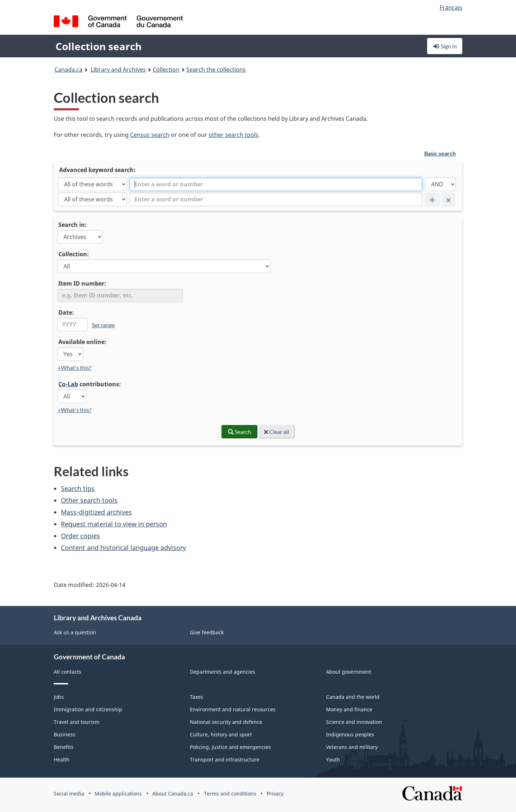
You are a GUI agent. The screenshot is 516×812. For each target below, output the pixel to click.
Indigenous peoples (350, 734)
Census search (150, 135)
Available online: (82, 342)
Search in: (73, 225)
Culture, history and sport (221, 734)
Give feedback (207, 632)
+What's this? (75, 367)
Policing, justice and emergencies (230, 747)
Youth (333, 760)
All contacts (68, 672)
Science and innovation (354, 722)
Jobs (59, 697)
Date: (66, 312)
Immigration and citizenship (88, 709)
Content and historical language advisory (123, 548)
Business (64, 734)
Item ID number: (82, 283)
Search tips (78, 488)
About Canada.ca (173, 794)
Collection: (74, 254)
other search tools (233, 135)
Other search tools (89, 500)
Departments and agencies (223, 672)
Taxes (197, 697)
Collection (166, 70)
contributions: (90, 384)
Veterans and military (352, 747)
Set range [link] (103, 325)
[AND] (440, 184)
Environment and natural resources (233, 709)
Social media (69, 794)
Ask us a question (75, 632)
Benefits (64, 747)
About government (349, 672)
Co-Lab (68, 384)
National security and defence (226, 722)
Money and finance (349, 709)
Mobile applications (118, 794)
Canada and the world (353, 697)
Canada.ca (68, 70)
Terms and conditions (230, 794)
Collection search (99, 46)
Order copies (80, 536)
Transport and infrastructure (225, 760)
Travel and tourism (77, 722)
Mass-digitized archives (96, 512)
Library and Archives (118, 70)
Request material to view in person (114, 524)
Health (62, 760)
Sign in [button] (445, 46)
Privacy (275, 794)
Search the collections (216, 70)
